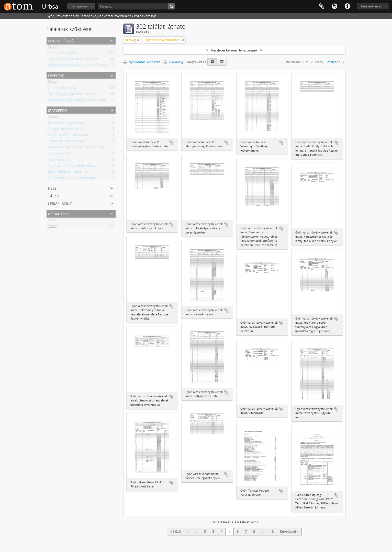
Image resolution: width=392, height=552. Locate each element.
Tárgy (54, 195)
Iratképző (58, 110)
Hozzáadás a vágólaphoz (171, 143)
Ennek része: (61, 40)
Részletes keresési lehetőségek (234, 50)
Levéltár (56, 75)
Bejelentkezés (371, 6)
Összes (53, 48)
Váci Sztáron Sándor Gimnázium (72, 179)
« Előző (176, 532)
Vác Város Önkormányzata (68, 136)
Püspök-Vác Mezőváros (65, 130)
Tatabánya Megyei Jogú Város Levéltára (77, 66)
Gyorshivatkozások (347, 6)
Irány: (320, 62)
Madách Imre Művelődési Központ (74, 166)
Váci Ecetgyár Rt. (60, 154)
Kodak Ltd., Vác (59, 160)
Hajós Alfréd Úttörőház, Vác (68, 173)
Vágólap (322, 6)
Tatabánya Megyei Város (66, 123)
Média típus (59, 213)
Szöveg (53, 227)
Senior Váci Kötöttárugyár (67, 142)
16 (272, 532)
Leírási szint (60, 203)
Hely (52, 188)
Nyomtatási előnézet (142, 62)
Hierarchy (174, 62)
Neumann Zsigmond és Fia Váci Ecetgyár (78, 148)
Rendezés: (294, 62)
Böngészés (80, 6)
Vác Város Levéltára (62, 54)
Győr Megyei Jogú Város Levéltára (73, 60)
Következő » (289, 532)
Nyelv (334, 6)
